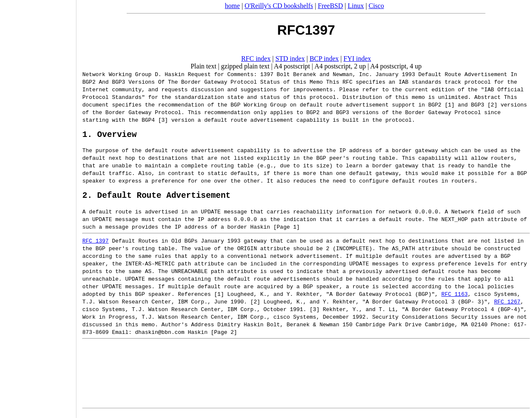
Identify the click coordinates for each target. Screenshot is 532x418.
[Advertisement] (38, 206)
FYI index (357, 59)
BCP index (324, 59)
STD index (290, 59)
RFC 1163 (454, 298)
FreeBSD (331, 6)
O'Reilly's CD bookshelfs (279, 6)
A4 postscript (292, 66)
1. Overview (110, 136)
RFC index (256, 59)
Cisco (376, 6)
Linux (356, 6)
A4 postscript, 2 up (340, 66)
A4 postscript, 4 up (396, 66)
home (233, 6)
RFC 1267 (507, 306)
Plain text (203, 66)
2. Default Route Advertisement (156, 199)
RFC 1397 (95, 245)
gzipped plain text (246, 66)
